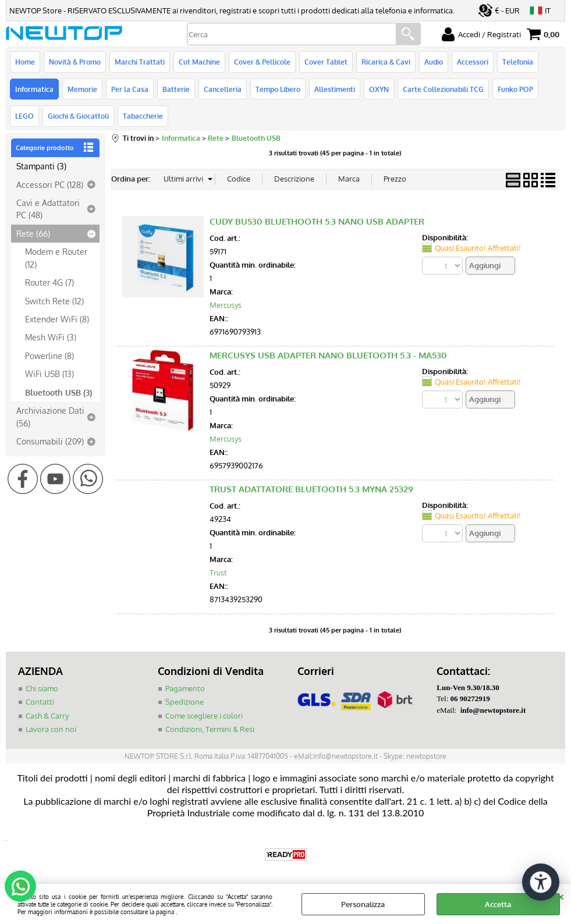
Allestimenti (335, 89)
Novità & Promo (75, 62)
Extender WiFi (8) (57, 319)
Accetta (498, 904)
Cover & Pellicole (262, 62)
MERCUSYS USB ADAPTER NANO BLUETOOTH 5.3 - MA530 (328, 355)
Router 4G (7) (49, 282)
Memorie (82, 89)
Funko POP (515, 89)
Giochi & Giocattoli (78, 116)
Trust (218, 573)
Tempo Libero (278, 89)
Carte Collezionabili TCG (443, 89)
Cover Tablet (326, 62)
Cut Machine (199, 62)
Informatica (34, 89)
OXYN (379, 89)
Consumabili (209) (50, 441)
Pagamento (185, 688)
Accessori (473, 62)
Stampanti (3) (41, 166)
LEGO (24, 116)
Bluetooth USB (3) (58, 392)
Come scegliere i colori (204, 716)
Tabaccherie (143, 116)
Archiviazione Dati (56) (50, 416)
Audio (434, 62)
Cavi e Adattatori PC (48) (48, 209)
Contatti (40, 702)
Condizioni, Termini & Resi (210, 729)
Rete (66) (33, 233)
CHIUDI (561, 895)
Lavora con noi (51, 729)
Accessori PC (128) (50, 184)
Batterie (176, 89)
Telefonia (518, 62)
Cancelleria (223, 89)
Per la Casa (130, 89)
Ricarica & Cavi (386, 62)
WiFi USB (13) (49, 374)
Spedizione (185, 702)
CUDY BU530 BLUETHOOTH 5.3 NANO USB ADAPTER (317, 221)
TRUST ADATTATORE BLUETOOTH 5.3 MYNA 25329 (311, 489)
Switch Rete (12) (54, 301)
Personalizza (363, 904)
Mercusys (226, 305)
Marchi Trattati (140, 62)
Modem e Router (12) (56, 257)
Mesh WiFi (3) (51, 337)
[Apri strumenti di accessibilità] (541, 882)
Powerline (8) (49, 356)
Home (25, 62)
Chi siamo (42, 688)
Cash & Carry (47, 716)
